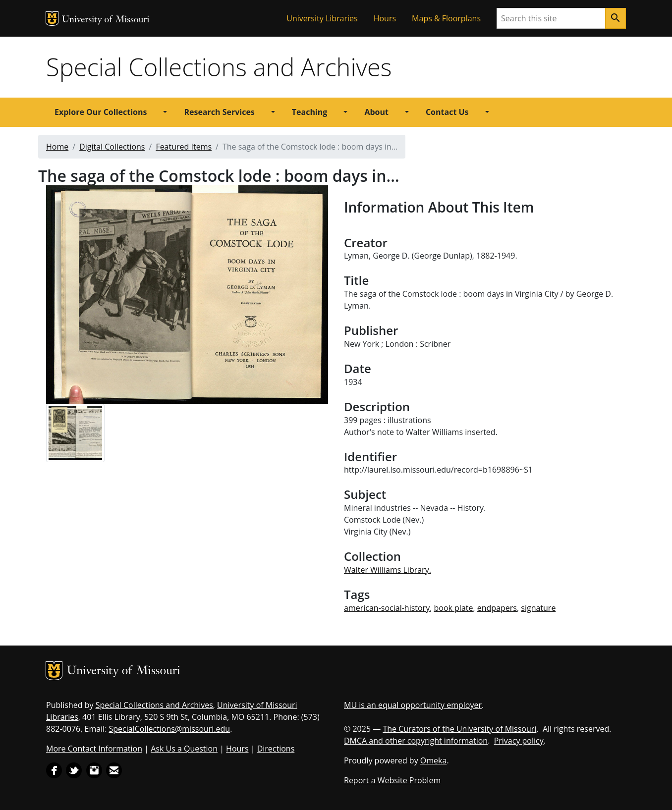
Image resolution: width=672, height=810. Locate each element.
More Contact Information (94, 749)
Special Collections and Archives (219, 67)
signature (538, 608)
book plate (453, 608)
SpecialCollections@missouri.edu (170, 729)
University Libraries (322, 18)
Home (57, 147)
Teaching (310, 112)
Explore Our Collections (101, 112)
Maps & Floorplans (446, 18)
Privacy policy (519, 741)
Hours (385, 18)
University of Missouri (106, 20)
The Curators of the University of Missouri (459, 729)
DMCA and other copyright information (416, 741)
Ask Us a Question (184, 749)
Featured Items (184, 147)
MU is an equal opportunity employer (413, 705)
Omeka (434, 760)
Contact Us (447, 112)
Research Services (219, 112)
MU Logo (52, 19)
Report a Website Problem (392, 780)
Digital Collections (112, 147)
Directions (276, 749)
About (376, 112)
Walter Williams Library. (388, 570)
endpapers (497, 608)
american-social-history (387, 608)
